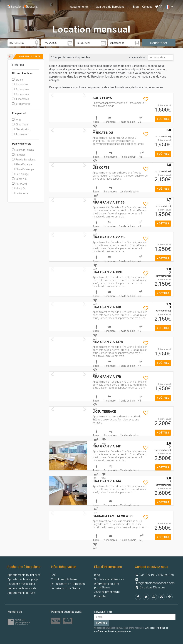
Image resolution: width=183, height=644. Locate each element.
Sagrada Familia (23, 150)
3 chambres (21, 94)
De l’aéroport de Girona (65, 588)
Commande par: (138, 57)
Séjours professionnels (22, 588)
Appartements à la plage (23, 579)
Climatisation (21, 129)
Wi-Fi (17, 120)
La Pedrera (20, 193)
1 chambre (20, 85)
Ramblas (19, 155)
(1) (159, 7)
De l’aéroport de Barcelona (68, 584)
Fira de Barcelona (24, 160)
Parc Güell (19, 184)
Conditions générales (64, 579)
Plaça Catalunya (23, 169)
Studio (18, 80)
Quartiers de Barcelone (113, 7)
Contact (147, 7)
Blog (136, 7)
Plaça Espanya (22, 164)
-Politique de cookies (121, 631)
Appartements (81, 7)
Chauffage (20, 125)
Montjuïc (19, 189)
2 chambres (21, 89)
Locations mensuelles (21, 584)
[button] (52, 462)
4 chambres (21, 99)
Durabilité (100, 596)
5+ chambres (21, 104)
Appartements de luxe (21, 593)
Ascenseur (20, 134)
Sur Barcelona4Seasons (109, 579)
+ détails (163, 119)
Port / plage (20, 174)
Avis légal (150, 628)
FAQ (54, 575)
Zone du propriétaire (107, 592)
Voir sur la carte (30, 56)
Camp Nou (20, 179)
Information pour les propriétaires (107, 586)
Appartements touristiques (24, 575)
